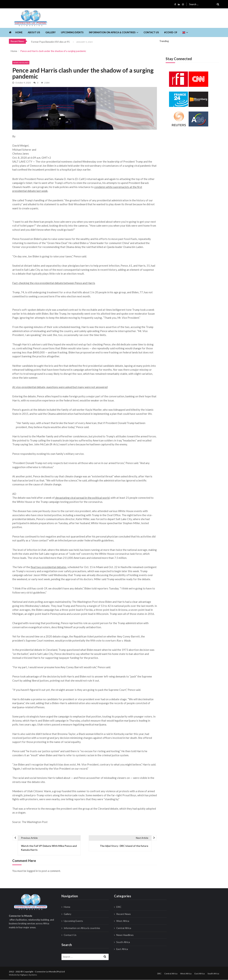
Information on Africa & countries (112, 32)
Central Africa (124, 928)
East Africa (122, 949)
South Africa (123, 942)
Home (19, 32)
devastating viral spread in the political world (82, 498)
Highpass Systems (28, 975)
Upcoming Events (72, 32)
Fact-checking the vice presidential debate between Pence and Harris (53, 283)
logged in (32, 871)
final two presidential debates (48, 567)
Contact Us (151, 32)
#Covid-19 (171, 32)
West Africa (123, 921)
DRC (119, 907)
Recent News (123, 914)
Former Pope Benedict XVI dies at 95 (50, 42)
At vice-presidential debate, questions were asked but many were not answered (59, 387)
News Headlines (21, 63)
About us (34, 32)
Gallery (50, 32)
